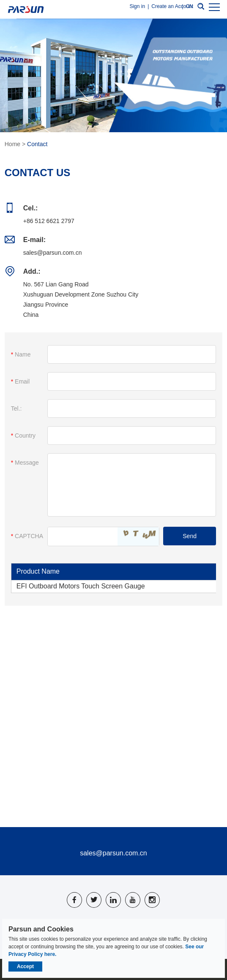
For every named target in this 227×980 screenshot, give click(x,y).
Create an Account (172, 6)
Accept (25, 966)
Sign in (137, 6)
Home (12, 144)
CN (190, 6)
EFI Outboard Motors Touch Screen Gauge (81, 586)
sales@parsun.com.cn (53, 253)
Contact (37, 144)
